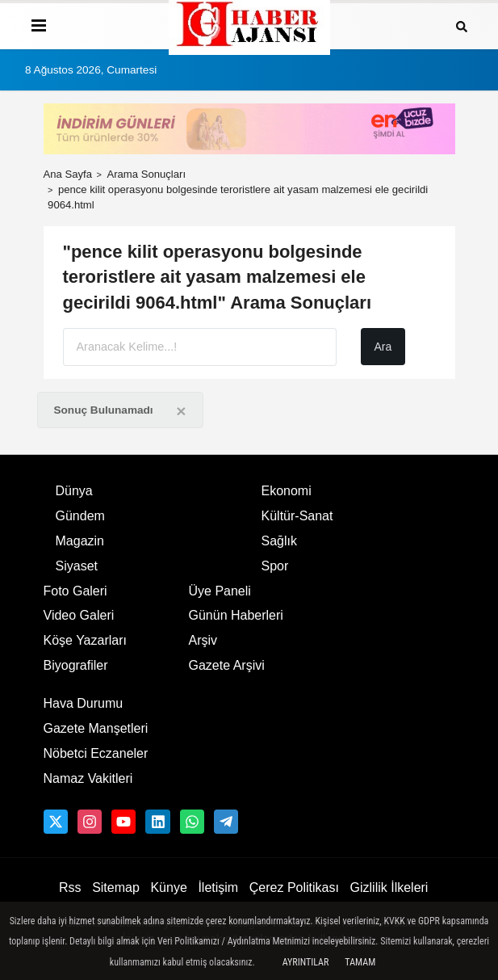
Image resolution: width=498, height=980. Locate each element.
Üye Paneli (220, 591)
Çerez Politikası (294, 887)
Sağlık (279, 541)
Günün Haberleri (236, 615)
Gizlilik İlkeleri (389, 887)
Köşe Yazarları (85, 640)
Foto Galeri (75, 591)
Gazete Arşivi (227, 665)
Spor (275, 566)
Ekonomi (287, 491)
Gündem (80, 516)
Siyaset (77, 566)
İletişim (218, 887)
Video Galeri (79, 615)
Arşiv (203, 640)
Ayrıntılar (306, 962)
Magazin (80, 541)
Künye (168, 887)
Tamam (360, 962)
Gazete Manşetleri (96, 728)
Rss (70, 887)
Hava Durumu (84, 703)
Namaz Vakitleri (88, 778)
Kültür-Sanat (297, 516)
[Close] (181, 411)
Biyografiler (76, 665)
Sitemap (116, 887)
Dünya (74, 491)
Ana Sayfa (68, 174)
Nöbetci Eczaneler (96, 753)
